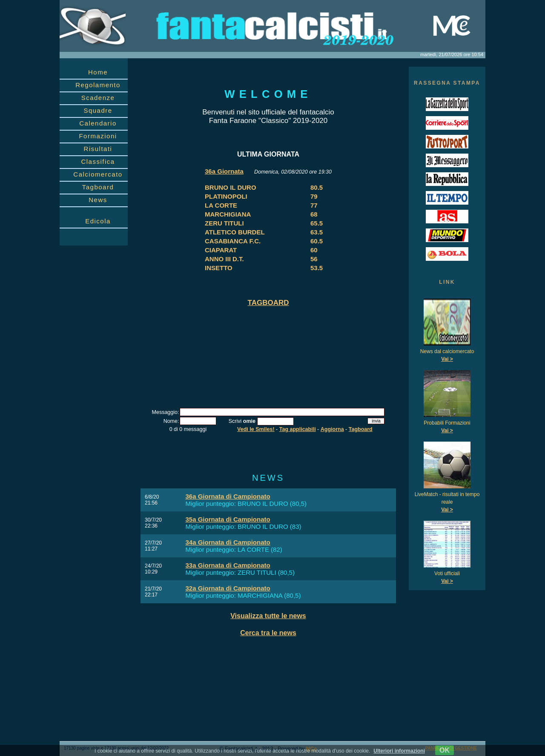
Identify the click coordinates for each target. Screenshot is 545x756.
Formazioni (98, 136)
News (98, 200)
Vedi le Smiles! (256, 429)
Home (98, 72)
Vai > (447, 359)
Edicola (98, 221)
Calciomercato (98, 174)
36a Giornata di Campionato (228, 496)
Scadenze (98, 98)
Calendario (98, 123)
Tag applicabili (298, 429)
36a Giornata (224, 171)
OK (445, 750)
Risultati (98, 149)
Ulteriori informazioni (399, 751)
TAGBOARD (268, 303)
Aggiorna (332, 429)
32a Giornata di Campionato (228, 588)
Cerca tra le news (268, 633)
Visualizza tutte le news (268, 616)
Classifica (98, 161)
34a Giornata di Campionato (228, 542)
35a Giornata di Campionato (228, 519)
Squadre (98, 110)
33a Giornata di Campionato (228, 565)
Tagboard (98, 187)
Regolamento (98, 85)
